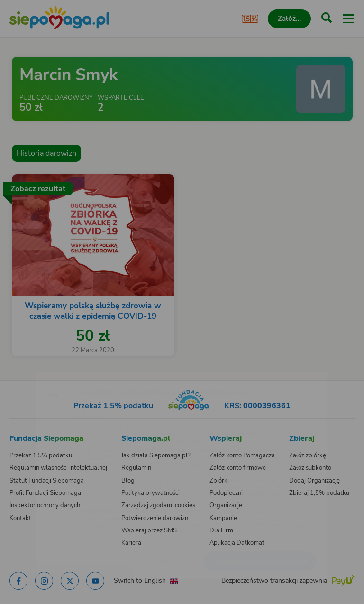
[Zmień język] (27, 374)
